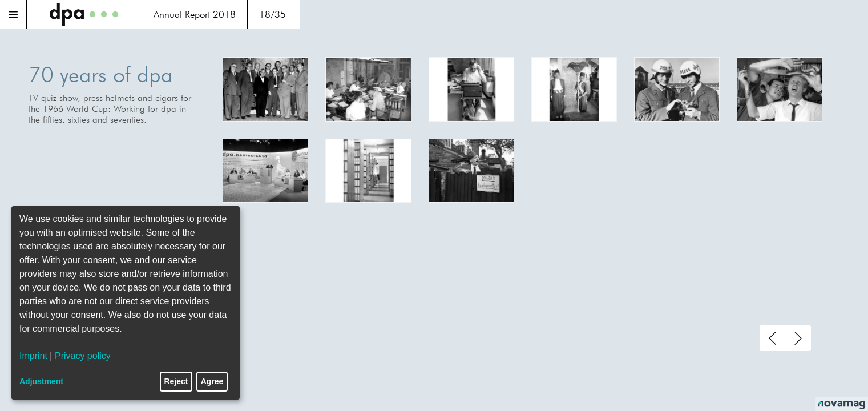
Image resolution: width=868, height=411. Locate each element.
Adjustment (41, 381)
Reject (176, 381)
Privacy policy (83, 356)
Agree (212, 381)
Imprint (33, 356)
